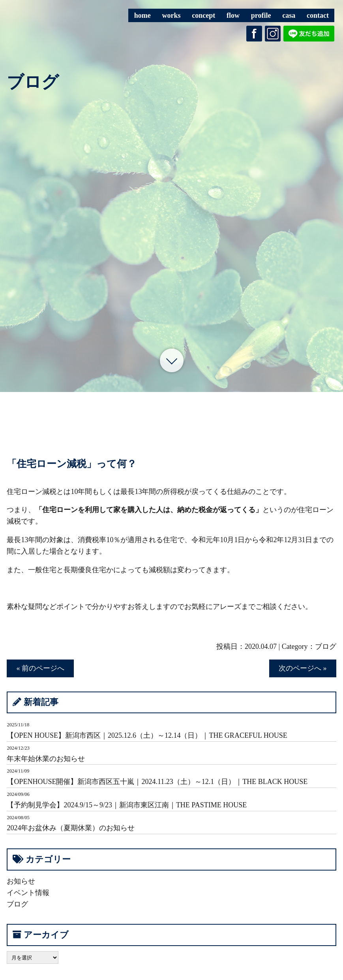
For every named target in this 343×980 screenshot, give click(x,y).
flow (233, 15)
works (171, 15)
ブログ (326, 646)
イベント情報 (28, 893)
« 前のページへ (40, 668)
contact (318, 15)
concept (203, 15)
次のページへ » (303, 668)
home (142, 15)
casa (289, 15)
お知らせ (21, 881)
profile (261, 15)
